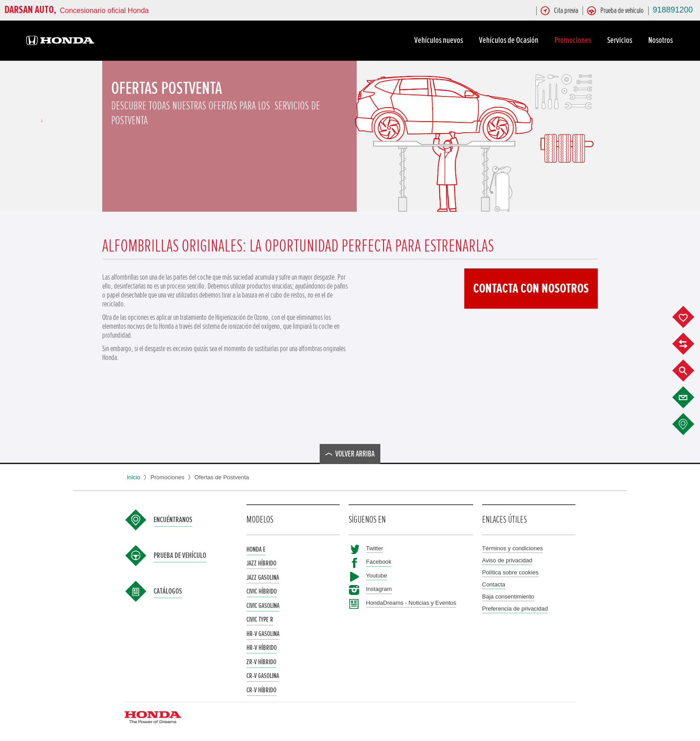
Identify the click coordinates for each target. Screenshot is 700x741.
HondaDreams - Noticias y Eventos (411, 603)
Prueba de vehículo (180, 556)
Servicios (621, 40)
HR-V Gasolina (263, 634)
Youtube (377, 576)
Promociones (574, 40)
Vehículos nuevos (440, 40)
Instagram (379, 589)
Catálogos (168, 591)
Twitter (375, 548)
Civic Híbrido (262, 591)
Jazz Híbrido (261, 563)
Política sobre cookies (510, 572)
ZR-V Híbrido (261, 662)
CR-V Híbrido (261, 690)
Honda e (256, 549)
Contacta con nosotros (531, 289)
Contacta (494, 584)
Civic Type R (260, 620)
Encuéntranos (173, 520)
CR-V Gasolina (263, 676)
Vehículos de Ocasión (510, 40)
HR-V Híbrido (262, 648)
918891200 (673, 10)
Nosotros (662, 40)
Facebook (379, 562)
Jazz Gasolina (263, 578)
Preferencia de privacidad (515, 609)
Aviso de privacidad (507, 560)
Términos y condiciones (513, 548)
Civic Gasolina (263, 606)
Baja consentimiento (508, 597)
